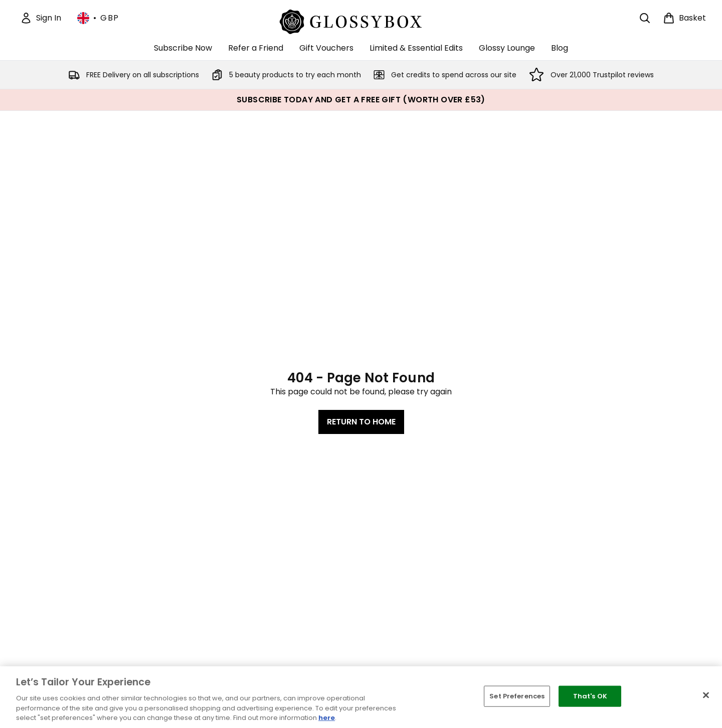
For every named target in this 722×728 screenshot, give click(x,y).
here (327, 718)
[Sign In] (41, 18)
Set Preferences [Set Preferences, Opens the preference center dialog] (517, 696)
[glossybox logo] (361, 20)
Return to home (361, 422)
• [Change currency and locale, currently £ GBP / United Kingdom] (98, 18)
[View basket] (684, 18)
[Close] (706, 695)
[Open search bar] (645, 18)
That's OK (590, 696)
